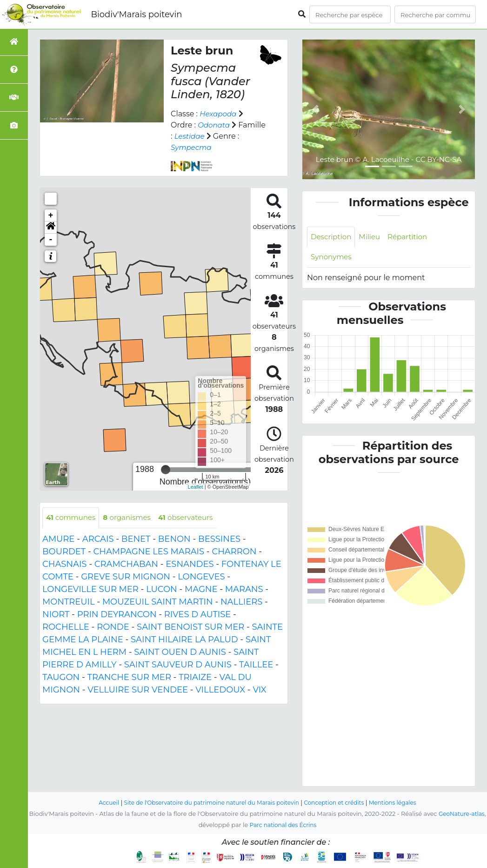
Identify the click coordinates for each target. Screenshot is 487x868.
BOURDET (64, 552)
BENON (174, 539)
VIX (259, 690)
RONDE (113, 627)
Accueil (100, 803)
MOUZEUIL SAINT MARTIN (158, 602)
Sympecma (221, 147)
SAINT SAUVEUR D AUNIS (178, 665)
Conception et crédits (338, 803)
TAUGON (61, 678)
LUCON (162, 590)
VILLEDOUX (220, 690)
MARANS (244, 590)
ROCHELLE (66, 627)
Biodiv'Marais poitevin (136, 14)
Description (332, 237)
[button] (51, 228)
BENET (136, 539)
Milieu (373, 237)
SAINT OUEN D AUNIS (180, 653)
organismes (131, 518)
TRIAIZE (195, 678)
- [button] (51, 240)
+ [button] (51, 215)
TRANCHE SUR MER (129, 678)
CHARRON (234, 552)
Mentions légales (400, 803)
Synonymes (332, 258)
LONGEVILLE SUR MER (90, 590)
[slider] (166, 470)
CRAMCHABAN (126, 565)
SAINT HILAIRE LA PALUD (184, 640)
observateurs (193, 518)
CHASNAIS (64, 565)
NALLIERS (241, 602)
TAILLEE (256, 665)
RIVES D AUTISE (197, 615)
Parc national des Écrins (291, 825)
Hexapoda (219, 114)
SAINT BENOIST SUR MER (190, 627)
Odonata (215, 125)
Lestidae (220, 136)
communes (72, 518)
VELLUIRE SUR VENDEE (138, 690)
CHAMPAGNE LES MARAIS (149, 552)
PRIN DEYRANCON (117, 615)
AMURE (58, 539)
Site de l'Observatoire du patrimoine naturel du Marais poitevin (209, 803)
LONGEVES (201, 577)
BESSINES (219, 539)
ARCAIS (98, 539)
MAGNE (201, 590)
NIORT (56, 615)
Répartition (412, 237)
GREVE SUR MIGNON (126, 577)
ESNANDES (190, 565)
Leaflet (196, 487)
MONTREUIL (69, 602)
